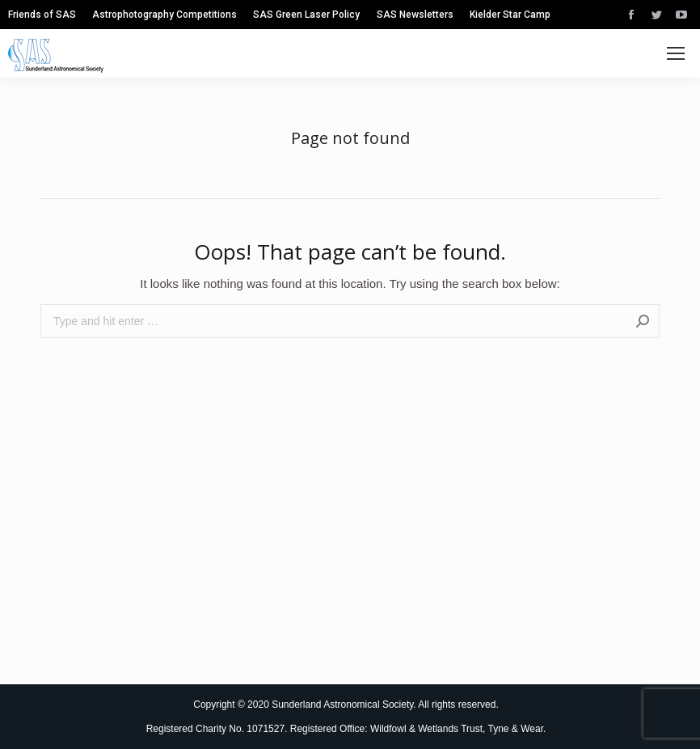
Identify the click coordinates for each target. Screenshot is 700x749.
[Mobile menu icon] (676, 53)
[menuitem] (42, 15)
